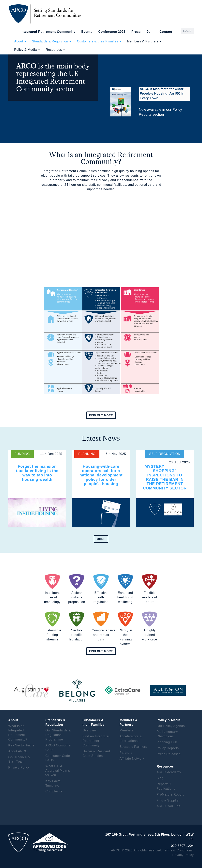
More (101, 539)
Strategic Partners (133, 747)
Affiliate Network (132, 759)
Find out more (101, 415)
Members (127, 730)
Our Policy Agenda (171, 726)
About (20, 41)
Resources (55, 50)
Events (87, 32)
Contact (166, 32)
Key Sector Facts (21, 745)
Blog (160, 778)
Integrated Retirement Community (48, 32)
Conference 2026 (112, 32)
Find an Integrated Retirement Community (96, 741)
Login (187, 31)
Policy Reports (168, 748)
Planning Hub (167, 742)
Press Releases (169, 754)
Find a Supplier (168, 800)
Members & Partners (144, 41)
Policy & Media (27, 50)
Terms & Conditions (178, 850)
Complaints (54, 791)
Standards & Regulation (51, 41)
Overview (90, 730)
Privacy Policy (19, 767)
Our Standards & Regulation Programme (58, 735)
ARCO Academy (169, 772)
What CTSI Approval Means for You (58, 771)
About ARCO (18, 751)
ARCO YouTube (169, 806)
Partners (126, 753)
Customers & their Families (99, 41)
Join (150, 32)
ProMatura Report (170, 794)
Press (136, 32)
